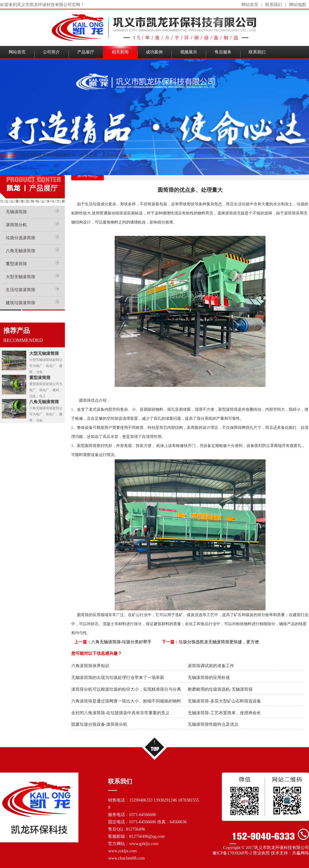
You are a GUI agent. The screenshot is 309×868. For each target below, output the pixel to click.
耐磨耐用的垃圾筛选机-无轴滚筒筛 (220, 689)
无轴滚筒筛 (16, 212)
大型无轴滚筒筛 (21, 277)
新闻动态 (110, 155)
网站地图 (298, 5)
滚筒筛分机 (16, 225)
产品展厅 (86, 52)
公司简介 (51, 52)
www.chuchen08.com (126, 858)
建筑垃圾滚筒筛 (21, 303)
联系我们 (274, 5)
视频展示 (189, 52)
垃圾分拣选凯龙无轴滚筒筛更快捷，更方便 (219, 642)
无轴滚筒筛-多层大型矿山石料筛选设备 (224, 701)
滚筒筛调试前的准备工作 (211, 666)
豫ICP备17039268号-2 (232, 853)
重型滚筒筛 (16, 264)
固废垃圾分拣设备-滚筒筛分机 (99, 724)
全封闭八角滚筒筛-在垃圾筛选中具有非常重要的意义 (121, 713)
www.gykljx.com (144, 844)
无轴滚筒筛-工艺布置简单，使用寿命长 (224, 713)
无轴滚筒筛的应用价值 (209, 678)
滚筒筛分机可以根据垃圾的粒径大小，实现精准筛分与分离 (126, 689)
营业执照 (261, 853)
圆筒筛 (83, 615)
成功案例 (154, 52)
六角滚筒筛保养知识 (90, 666)
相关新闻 (120, 52)
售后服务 (223, 52)
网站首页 (250, 5)
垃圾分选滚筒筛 (21, 238)
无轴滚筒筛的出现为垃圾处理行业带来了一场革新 (118, 678)
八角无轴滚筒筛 (21, 251)
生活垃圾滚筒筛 (21, 290)
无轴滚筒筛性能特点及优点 (213, 724)
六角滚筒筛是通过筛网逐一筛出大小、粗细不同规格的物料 (126, 701)
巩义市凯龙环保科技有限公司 (49, 155)
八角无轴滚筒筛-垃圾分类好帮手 (121, 642)
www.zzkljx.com (122, 851)
